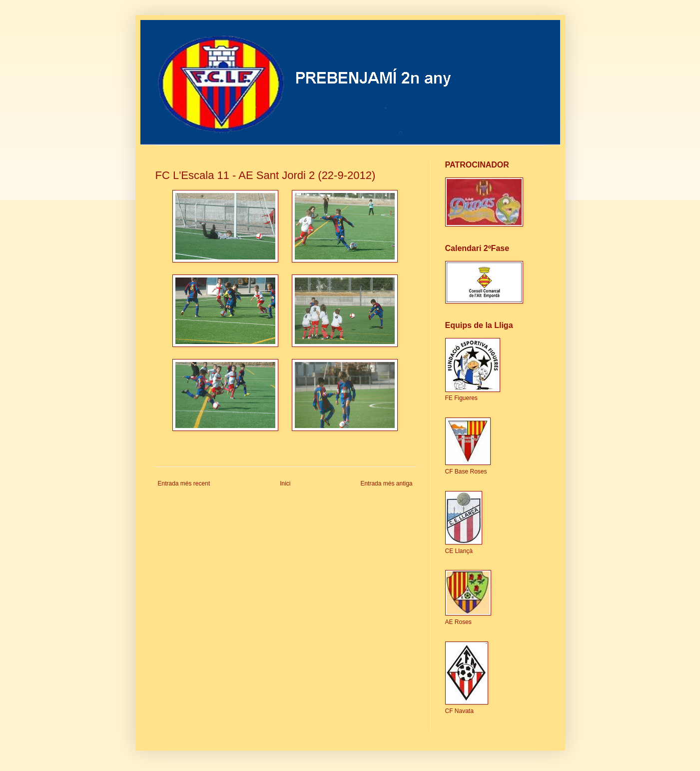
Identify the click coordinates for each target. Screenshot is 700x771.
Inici (285, 483)
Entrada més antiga (386, 483)
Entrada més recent (184, 483)
